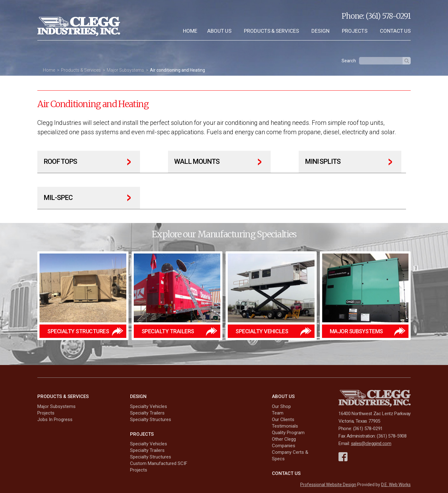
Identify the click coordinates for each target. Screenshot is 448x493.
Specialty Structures (151, 420)
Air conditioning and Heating (177, 70)
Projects (355, 31)
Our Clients (283, 420)
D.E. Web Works (396, 485)
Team (278, 413)
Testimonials (285, 426)
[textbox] (381, 61)
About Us (219, 31)
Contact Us (395, 31)
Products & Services (271, 31)
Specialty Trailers (147, 413)
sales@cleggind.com (371, 444)
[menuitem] (190, 31)
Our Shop (281, 406)
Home (190, 31)
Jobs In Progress (55, 420)
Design (320, 31)
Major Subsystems (125, 70)
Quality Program (288, 433)
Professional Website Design (328, 485)
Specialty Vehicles (149, 406)
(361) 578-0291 (388, 16)
